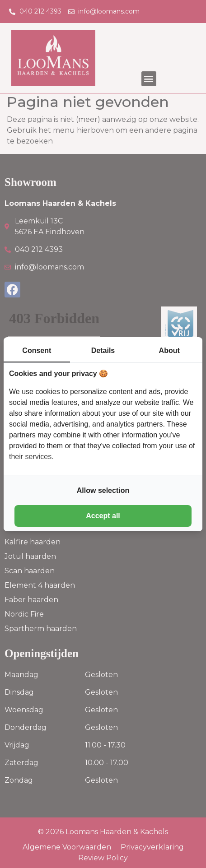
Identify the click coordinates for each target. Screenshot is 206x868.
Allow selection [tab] (103, 490)
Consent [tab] (37, 350)
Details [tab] (103, 350)
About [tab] (169, 350)
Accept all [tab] (103, 516)
